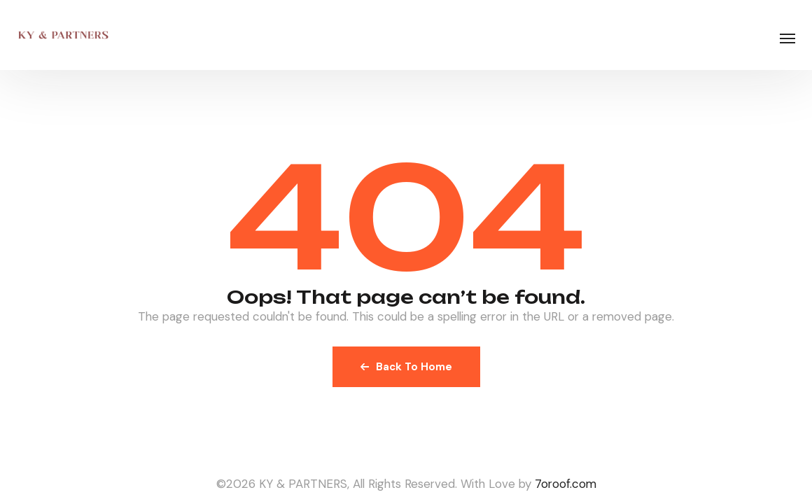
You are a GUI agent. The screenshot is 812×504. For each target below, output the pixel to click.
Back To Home (406, 367)
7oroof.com (566, 484)
